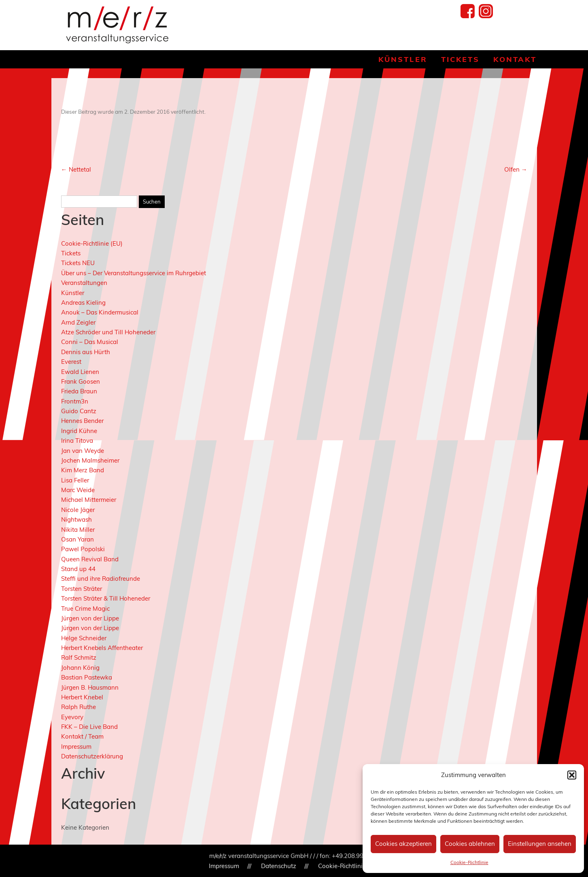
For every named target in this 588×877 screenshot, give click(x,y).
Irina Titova (77, 441)
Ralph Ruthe (79, 707)
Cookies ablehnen (470, 844)
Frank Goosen (81, 381)
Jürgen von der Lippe (90, 618)
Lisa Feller (75, 480)
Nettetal (76, 169)
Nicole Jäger (78, 510)
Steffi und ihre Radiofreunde (101, 579)
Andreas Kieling (83, 303)
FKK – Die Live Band (89, 727)
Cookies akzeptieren (403, 844)
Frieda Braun (79, 391)
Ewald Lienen (80, 372)
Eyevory (72, 717)
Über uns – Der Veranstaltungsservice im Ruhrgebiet (134, 273)
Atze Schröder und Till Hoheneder (108, 332)
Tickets (460, 59)
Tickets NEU (78, 263)
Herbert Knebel (82, 697)
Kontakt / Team (82, 736)
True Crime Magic (85, 608)
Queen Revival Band (90, 559)
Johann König (80, 668)
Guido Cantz (79, 411)
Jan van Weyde (83, 451)
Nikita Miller (78, 530)
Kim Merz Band (83, 470)
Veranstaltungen (84, 283)
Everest (71, 362)
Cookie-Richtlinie (469, 862)
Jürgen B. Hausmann (90, 687)
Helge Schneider (84, 638)
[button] (572, 775)
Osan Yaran (77, 539)
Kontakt (515, 59)
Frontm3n (75, 401)
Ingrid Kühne (79, 431)
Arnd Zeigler (78, 322)
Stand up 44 (78, 569)
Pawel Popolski (83, 549)
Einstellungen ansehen (540, 844)
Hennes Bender (82, 421)
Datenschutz (279, 866)
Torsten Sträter (82, 589)
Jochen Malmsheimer (90, 460)
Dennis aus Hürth (86, 352)
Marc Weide (78, 490)
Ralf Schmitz (79, 657)
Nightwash (76, 519)
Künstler (403, 59)
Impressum (76, 746)
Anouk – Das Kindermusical (100, 312)
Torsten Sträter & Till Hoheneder (106, 598)
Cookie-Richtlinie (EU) (92, 243)
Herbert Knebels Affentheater (102, 648)
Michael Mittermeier (89, 500)
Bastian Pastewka (87, 677)
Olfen (516, 169)
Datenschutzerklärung (92, 756)
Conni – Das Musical (90, 342)
